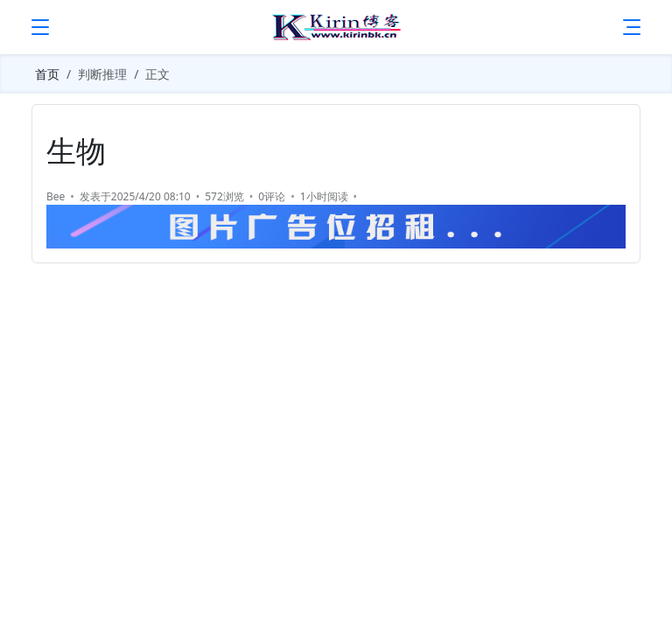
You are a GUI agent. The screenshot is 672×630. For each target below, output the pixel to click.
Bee (56, 196)
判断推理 (102, 74)
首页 (47, 74)
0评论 (272, 196)
